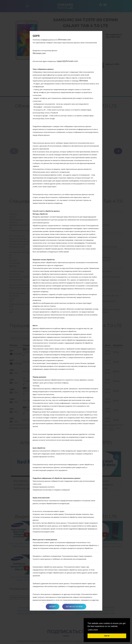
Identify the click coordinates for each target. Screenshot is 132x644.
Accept (53, 607)
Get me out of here (74, 607)
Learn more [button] (93, 630)
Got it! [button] (107, 636)
